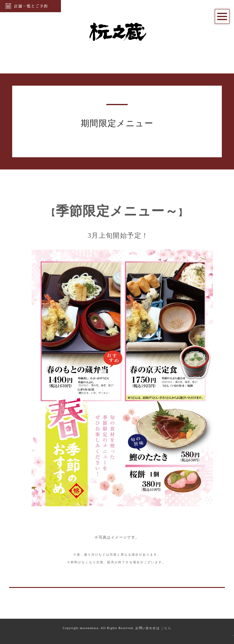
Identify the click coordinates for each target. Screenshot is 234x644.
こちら (166, 628)
